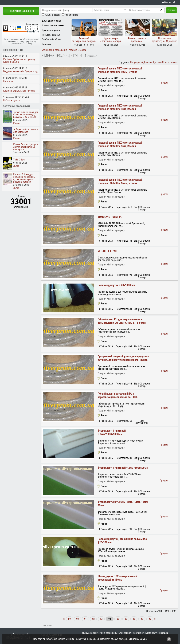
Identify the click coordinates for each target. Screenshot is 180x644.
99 (150, 619)
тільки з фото (71, 15)
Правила (163, 633)
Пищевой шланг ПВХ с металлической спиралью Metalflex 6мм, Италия (120, 144)
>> (155, 619)
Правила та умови (51, 30)
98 (142, 619)
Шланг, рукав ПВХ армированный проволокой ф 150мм (117, 578)
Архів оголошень (108, 633)
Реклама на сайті (89, 633)
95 (118, 619)
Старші (166, 62)
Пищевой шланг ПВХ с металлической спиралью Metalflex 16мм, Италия (120, 181)
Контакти (47, 44)
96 (126, 619)
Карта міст (138, 633)
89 (69, 619)
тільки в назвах (53, 15)
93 (101, 619)
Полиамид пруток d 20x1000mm (116, 285)
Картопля (8, 81)
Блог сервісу (125, 633)
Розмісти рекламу (51, 35)
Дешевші (148, 62)
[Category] (149, 10)
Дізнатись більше (138, 639)
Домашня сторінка (51, 21)
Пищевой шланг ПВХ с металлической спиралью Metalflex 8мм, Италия (120, 107)
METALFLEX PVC (107, 251)
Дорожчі (157, 62)
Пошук (171, 10)
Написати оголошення (53, 25)
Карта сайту (151, 633)
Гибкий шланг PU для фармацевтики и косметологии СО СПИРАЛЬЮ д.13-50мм (122, 321)
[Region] (113, 10)
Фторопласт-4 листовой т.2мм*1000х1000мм (111, 432)
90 (77, 619)
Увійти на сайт (169, 2)
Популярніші (137, 62)
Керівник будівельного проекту (19, 91)
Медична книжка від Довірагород (20, 71)
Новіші (173, 62)
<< (64, 619)
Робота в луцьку (11, 100)
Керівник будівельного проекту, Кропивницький (19, 61)
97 (134, 619)
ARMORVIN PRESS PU (110, 217)
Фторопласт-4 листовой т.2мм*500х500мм (123, 468)
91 (85, 619)
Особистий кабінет (51, 40)
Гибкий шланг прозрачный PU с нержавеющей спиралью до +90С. (118, 395)
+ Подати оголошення (21, 11)
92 (93, 619)
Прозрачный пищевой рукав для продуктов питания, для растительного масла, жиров (123, 358)
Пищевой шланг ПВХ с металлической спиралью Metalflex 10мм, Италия (120, 70)
